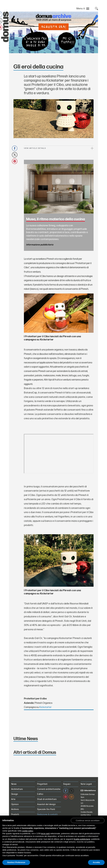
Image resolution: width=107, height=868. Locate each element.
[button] (88, 820)
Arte (13, 799)
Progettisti (42, 784)
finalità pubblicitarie (82, 839)
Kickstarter (46, 707)
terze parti (45, 834)
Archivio (15, 809)
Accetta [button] (96, 862)
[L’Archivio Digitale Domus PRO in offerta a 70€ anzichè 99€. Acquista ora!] (53, 32)
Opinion (15, 804)
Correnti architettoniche (49, 789)
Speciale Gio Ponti (46, 809)
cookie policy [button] (28, 831)
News (14, 784)
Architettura (17, 789)
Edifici (40, 794)
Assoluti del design (46, 804)
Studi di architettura (47, 799)
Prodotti (15, 814)
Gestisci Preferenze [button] (16, 862)
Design (15, 794)
